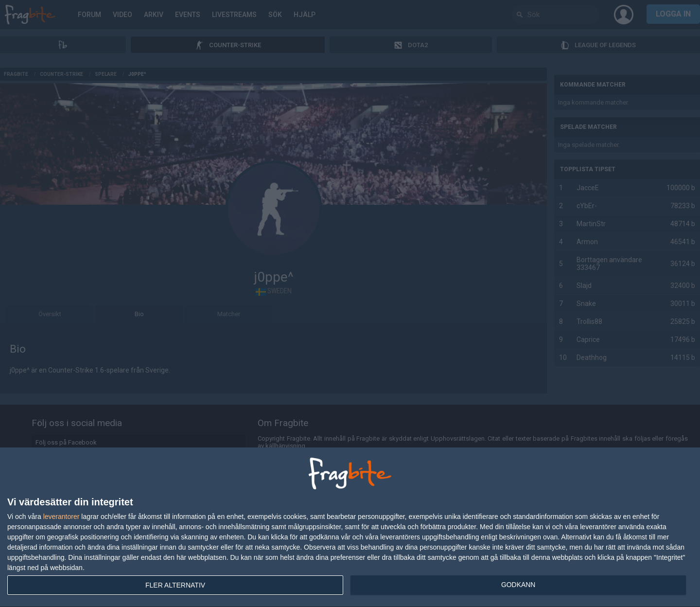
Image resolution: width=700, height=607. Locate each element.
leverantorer (61, 517)
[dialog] (350, 527)
